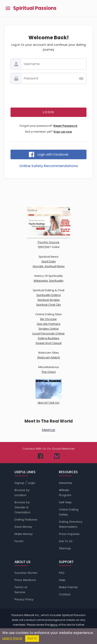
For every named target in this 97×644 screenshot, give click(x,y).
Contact (65, 594)
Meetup (48, 430)
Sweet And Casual (48, 343)
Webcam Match (49, 357)
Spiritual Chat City (48, 305)
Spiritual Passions (35, 8)
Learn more (12, 638)
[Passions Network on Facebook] (40, 456)
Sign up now (63, 132)
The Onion (49, 372)
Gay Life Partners (49, 324)
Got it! (32, 638)
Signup (19, 483)
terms (54, 625)
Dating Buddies (49, 338)
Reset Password (65, 126)
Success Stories (26, 573)
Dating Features (26, 520)
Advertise (66, 483)
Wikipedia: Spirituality (48, 281)
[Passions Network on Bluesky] (57, 456)
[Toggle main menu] (8, 8)
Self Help (65, 502)
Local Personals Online (48, 333)
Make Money (24, 534)
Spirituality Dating (48, 295)
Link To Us (66, 541)
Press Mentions (25, 580)
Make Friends (68, 587)
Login (32, 483)
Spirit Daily (49, 261)
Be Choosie (48, 319)
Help (62, 580)
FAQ (62, 573)
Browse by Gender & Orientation (22, 507)
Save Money (23, 527)
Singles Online (49, 329)
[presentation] (49, 96)
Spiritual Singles (49, 300)
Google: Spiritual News (49, 266)
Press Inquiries (69, 534)
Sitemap (65, 548)
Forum (19, 541)
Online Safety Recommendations (49, 166)
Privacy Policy (24, 599)
